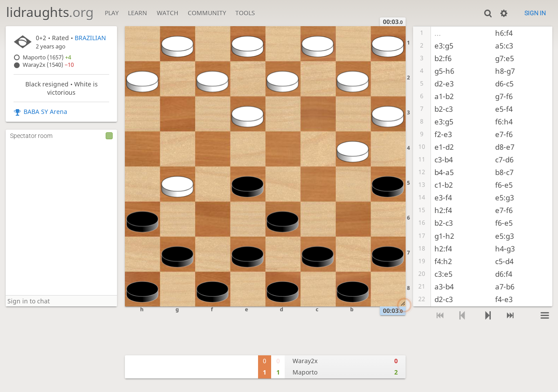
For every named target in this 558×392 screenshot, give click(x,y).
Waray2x (305, 361)
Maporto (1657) (47, 57)
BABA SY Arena (45, 112)
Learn (138, 13)
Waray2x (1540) (48, 65)
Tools (245, 13)
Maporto (305, 372)
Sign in (535, 13)
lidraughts (50, 12)
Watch (167, 13)
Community (207, 13)
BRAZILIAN (90, 38)
